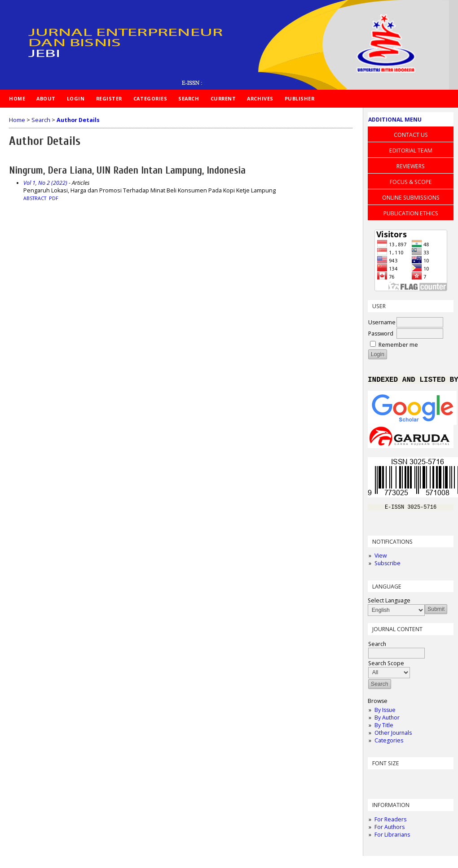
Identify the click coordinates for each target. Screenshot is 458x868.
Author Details (78, 120)
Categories (389, 744)
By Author (387, 721)
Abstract (35, 198)
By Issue (385, 713)
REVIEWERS (411, 166)
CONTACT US (411, 135)
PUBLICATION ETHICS (411, 213)
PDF (54, 198)
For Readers (390, 822)
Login (76, 98)
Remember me (398, 345)
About (46, 98)
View (381, 559)
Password (381, 334)
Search (189, 98)
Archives (260, 98)
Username (382, 322)
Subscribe (388, 566)
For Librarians (392, 838)
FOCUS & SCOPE (411, 182)
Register (109, 98)
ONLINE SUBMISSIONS (411, 198)
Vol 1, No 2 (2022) (45, 183)
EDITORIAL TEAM (411, 150)
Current (223, 98)
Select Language (389, 604)
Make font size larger (405, 782)
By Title (384, 728)
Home (17, 98)
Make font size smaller (376, 782)
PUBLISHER (300, 98)
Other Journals (393, 736)
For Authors (390, 830)
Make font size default (390, 782)
